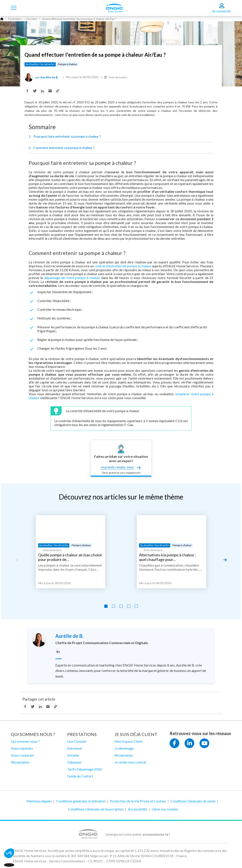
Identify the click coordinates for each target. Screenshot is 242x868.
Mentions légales (39, 801)
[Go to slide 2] (114, 606)
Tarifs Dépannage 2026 (85, 769)
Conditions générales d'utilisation (81, 801)
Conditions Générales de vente (193, 801)
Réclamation (20, 762)
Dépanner (74, 762)
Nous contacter (22, 755)
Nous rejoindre (22, 748)
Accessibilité (138, 809)
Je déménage (124, 748)
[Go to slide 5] (136, 606)
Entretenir (75, 748)
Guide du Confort (80, 776)
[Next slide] (225, 560)
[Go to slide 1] (106, 606)
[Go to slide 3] (121, 606)
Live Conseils (77, 741)
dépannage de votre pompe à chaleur (72, 278)
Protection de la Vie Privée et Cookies (138, 801)
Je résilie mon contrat (130, 762)
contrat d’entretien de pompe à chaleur (123, 266)
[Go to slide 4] (129, 606)
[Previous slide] (17, 560)
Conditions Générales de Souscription (96, 809)
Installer (73, 755)
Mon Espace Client (128, 741)
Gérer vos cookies (165, 809)
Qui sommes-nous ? (25, 741)
